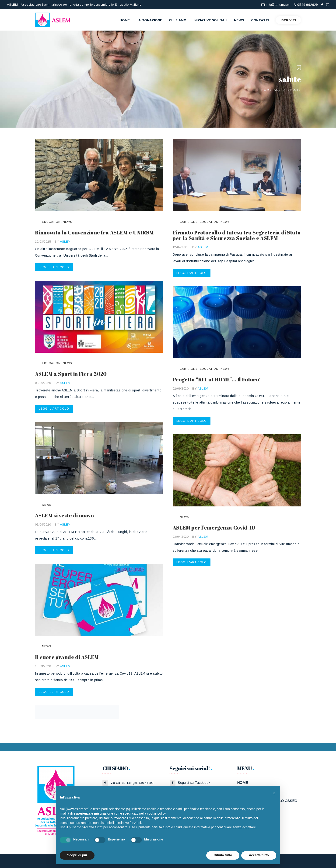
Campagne (189, 222)
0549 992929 (306, 5)
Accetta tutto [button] (259, 855)
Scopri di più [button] (77, 855)
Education (51, 222)
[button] (274, 793)
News (67, 222)
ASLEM (65, 242)
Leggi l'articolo (54, 267)
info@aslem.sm (275, 5)
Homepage (271, 90)
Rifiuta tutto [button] (223, 855)
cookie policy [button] (156, 813)
